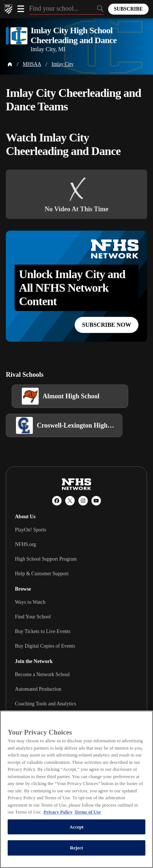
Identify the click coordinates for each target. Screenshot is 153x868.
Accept (76, 827)
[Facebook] (57, 501)
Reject (76, 848)
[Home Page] (10, 64)
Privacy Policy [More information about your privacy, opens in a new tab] (58, 812)
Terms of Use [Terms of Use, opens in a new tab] (87, 812)
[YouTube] (96, 501)
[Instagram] (83, 501)
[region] (76, 789)
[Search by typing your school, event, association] (66, 9)
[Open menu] (21, 9)
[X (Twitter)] (70, 501)
